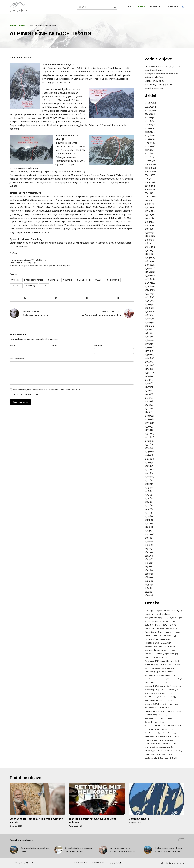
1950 (147, 376)
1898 (147, 549)
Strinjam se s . (26, 394)
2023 (147, 114)
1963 (147, 329)
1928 (147, 455)
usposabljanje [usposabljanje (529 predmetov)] (167, 747)
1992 (147, 225)
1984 (147, 254)
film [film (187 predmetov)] (173, 629)
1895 (147, 556)
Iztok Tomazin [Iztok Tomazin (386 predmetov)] (152, 650)
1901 (147, 538)
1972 (147, 297)
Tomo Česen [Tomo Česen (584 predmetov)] (153, 744)
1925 (147, 466)
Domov (131, 7)
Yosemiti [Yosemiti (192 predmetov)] (160, 754)
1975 (147, 286)
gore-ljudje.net (19, 10)
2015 (147, 143)
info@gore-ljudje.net (175, 863)
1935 (147, 430)
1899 (147, 545)
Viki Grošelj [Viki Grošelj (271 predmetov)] (164, 751)
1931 (147, 444)
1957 (147, 351)
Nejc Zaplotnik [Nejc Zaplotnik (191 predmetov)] (152, 683)
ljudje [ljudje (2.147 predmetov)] (160, 665)
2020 (147, 125)
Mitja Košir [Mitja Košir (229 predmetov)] (151, 679)
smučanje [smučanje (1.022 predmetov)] (173, 726)
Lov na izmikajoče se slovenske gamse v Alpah (122, 850)
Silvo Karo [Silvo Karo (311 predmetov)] (164, 715)
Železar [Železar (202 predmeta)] (163, 758)
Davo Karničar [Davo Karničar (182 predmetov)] (169, 622)
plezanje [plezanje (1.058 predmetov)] (152, 704)
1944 (147, 398)
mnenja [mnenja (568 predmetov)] (164, 679)
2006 (147, 175)
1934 (147, 434)
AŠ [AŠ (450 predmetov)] (178, 618)
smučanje (31, 286)
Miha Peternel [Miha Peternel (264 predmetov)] (152, 675)
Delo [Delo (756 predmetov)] (149, 625)
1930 (147, 448)
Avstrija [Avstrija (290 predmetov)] (169, 618)
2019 (147, 128)
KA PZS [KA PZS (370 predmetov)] (150, 658)
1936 (147, 427)
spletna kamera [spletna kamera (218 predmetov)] (153, 729)
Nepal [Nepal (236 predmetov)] (165, 683)
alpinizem (53, 280)
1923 (147, 473)
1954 (147, 362)
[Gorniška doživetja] (157, 799)
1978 (147, 276)
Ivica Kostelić (84, 280)
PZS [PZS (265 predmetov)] (177, 711)
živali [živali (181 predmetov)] (173, 758)
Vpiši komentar (17, 359)
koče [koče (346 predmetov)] (175, 661)
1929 (147, 452)
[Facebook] (183, 7)
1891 (147, 570)
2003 (147, 186)
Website (98, 345)
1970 (147, 304)
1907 (147, 523)
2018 (147, 132)
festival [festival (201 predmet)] (150, 629)
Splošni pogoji (97, 863)
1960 (147, 340)
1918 (147, 491)
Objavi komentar (20, 402)
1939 (147, 416)
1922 (147, 477)
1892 (147, 567)
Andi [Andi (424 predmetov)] (166, 614)
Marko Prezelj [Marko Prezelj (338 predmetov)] (152, 672)
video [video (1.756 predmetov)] (151, 751)
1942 (147, 405)
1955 (147, 358)
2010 (147, 161)
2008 (147, 168)
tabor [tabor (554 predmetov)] (149, 736)
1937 (147, 423)
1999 (147, 200)
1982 (147, 261)
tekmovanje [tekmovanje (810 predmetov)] (163, 736)
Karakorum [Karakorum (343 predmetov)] (162, 658)
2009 (147, 164)
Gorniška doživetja (154, 88)
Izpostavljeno (171, 7)
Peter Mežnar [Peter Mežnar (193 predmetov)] (152, 697)
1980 (147, 268)
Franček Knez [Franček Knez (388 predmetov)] (173, 632)
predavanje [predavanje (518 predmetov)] (152, 708)
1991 (147, 229)
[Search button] (115, 7)
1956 (147, 355)
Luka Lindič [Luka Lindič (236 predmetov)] (174, 665)
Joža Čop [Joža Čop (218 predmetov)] (150, 654)
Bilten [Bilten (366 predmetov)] (157, 622)
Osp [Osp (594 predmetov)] (160, 690)
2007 (147, 171)
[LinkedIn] (118, 298)
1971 (147, 301)
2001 (147, 193)
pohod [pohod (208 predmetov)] (165, 704)
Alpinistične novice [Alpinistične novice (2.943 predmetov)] (169, 611)
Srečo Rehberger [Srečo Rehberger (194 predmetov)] (153, 733)
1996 (147, 211)
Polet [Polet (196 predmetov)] (174, 704)
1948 (147, 383)
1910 (147, 516)
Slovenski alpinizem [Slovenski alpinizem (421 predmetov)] (155, 726)
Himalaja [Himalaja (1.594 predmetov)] (152, 643)
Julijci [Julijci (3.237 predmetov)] (163, 654)
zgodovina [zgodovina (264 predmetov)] (151, 758)
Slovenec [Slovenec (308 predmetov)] (166, 718)
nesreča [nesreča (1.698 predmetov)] (152, 686)
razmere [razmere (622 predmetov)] (151, 715)
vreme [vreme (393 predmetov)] (149, 754)
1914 (147, 502)
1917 (147, 495)
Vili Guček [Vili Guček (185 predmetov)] (177, 751)
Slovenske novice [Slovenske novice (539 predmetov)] (155, 722)
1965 (147, 322)
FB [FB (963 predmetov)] (172, 625)
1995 (147, 215)
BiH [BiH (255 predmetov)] (148, 622)
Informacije (155, 7)
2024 (147, 110)
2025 (147, 107)
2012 (147, 153)
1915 (147, 498)
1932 (147, 441)
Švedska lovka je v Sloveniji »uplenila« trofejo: (78, 850)
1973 (147, 294)
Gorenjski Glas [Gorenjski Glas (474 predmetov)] (153, 636)
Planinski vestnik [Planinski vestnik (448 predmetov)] (154, 700)
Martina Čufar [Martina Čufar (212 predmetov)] (168, 672)
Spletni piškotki (80, 863)
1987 (147, 243)
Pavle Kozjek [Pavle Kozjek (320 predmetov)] (166, 693)
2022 (147, 118)
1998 (147, 204)
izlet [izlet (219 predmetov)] (172, 647)
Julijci (99, 280)
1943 (147, 401)
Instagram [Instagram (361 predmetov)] (151, 647)
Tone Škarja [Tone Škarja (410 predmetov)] (169, 744)
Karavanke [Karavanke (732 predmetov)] (152, 661)
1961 (147, 337)
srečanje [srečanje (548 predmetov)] (168, 729)
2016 (147, 139)
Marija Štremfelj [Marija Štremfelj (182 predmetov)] (153, 668)
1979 (147, 272)
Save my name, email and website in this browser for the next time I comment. (47, 390)
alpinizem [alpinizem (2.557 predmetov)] (153, 614)
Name (13, 346)
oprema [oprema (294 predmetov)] (150, 690)
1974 (147, 290)
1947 (147, 387)
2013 (147, 150)
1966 (147, 319)
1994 (147, 218)
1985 (147, 251)
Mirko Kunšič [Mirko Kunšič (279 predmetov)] (168, 675)
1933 (147, 437)
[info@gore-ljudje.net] (162, 863)
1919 (147, 488)
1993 (147, 222)
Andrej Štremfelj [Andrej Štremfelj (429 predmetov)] (153, 618)
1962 (147, 333)
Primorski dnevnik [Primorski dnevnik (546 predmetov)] (154, 711)
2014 (147, 146)
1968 (147, 311)
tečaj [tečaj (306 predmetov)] (176, 736)
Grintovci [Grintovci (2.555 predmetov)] (170, 636)
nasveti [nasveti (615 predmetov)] (176, 679)
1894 (147, 559)
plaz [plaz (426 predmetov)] (168, 700)
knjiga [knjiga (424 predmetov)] (165, 661)
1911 (147, 513)
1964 (147, 326)
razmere (16, 286)
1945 (147, 394)
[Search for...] (94, 7)
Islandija (68, 280)
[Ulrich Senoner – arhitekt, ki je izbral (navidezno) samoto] (37, 799)
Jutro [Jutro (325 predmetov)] (174, 654)
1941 (147, 409)
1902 (147, 534)
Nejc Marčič (113, 280)
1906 (147, 527)
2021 (147, 121)
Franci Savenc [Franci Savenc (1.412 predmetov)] (154, 632)
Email (55, 346)
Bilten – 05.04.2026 (154, 81)
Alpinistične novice (34, 280)
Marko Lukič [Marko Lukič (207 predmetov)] (168, 668)
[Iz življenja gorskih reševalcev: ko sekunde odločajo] (97, 799)
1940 (147, 412)
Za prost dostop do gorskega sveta (35, 850)
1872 (147, 592)
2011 (147, 157)
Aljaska (15, 280)
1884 (147, 581)
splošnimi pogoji (31, 394)
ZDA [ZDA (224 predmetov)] (170, 754)
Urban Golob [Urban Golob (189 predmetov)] (151, 747)
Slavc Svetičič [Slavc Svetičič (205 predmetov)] (152, 719)
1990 (147, 233)
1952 (147, 369)
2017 (147, 136)
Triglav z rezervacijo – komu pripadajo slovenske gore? (168, 850)
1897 (147, 552)
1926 (147, 462)
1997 (147, 207)
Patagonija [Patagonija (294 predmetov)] (151, 693)
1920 (147, 484)
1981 (147, 265)
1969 (147, 308)
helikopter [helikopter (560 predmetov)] (163, 639)
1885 (147, 577)
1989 (147, 236)
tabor (44, 286)
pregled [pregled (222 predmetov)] (166, 708)
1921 (147, 480)
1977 (147, 279)
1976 (147, 283)
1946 (147, 391)
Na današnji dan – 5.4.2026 (158, 84)
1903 (147, 531)
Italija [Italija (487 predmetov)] (162, 647)
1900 (147, 541)
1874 (147, 588)
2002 (147, 189)
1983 (147, 258)
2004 (147, 182)
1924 (147, 470)
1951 (147, 373)
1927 (147, 459)
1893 (147, 563)
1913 (147, 505)
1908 (147, 520)
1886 (147, 574)
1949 (147, 380)
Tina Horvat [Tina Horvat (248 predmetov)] (151, 740)
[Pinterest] (87, 298)
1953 (147, 365)
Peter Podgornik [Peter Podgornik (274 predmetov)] (168, 697)
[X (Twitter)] (56, 298)
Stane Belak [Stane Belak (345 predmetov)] (169, 733)
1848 (147, 595)
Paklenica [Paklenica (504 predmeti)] (172, 690)
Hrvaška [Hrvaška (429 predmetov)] (166, 643)
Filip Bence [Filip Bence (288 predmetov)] (162, 629)
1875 (147, 585)
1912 (147, 509)
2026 (147, 103)
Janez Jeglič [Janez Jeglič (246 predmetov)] (168, 650)
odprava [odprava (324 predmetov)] (166, 686)
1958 (147, 347)
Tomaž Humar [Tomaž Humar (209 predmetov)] (166, 740)
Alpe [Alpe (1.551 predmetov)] (150, 611)
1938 (147, 419)
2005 (147, 179)
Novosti (141, 7)
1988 (147, 240)
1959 (147, 344)
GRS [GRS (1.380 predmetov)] (150, 639)
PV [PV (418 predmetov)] (169, 711)
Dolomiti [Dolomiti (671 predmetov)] (161, 625)
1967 (147, 315)
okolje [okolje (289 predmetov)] (177, 686)
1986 (147, 247)
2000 (147, 197)
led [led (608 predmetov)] (149, 665)
